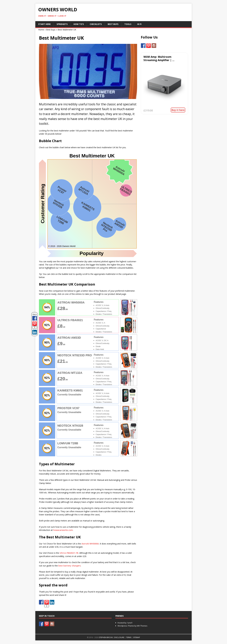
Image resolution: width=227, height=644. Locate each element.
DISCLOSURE (119, 637)
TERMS (129, 637)
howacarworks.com (63, 530)
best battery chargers (69, 566)
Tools (128, 24)
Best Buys (113, 24)
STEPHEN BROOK (106, 637)
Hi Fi (139, 24)
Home (41, 30)
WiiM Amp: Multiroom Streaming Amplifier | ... (159, 58)
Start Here (44, 24)
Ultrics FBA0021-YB (69, 553)
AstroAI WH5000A (90, 544)
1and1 (130, 623)
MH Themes (142, 626)
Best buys (51, 30)
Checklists (96, 24)
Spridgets (62, 24)
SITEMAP (137, 637)
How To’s (79, 24)
